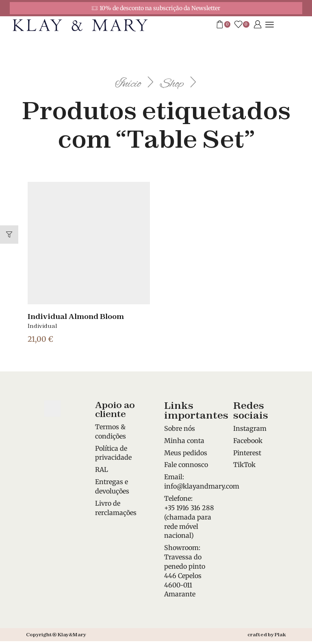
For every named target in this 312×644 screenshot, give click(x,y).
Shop (178, 83)
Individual (42, 326)
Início (123, 83)
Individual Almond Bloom (79, 316)
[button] (9, 235)
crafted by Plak (267, 634)
